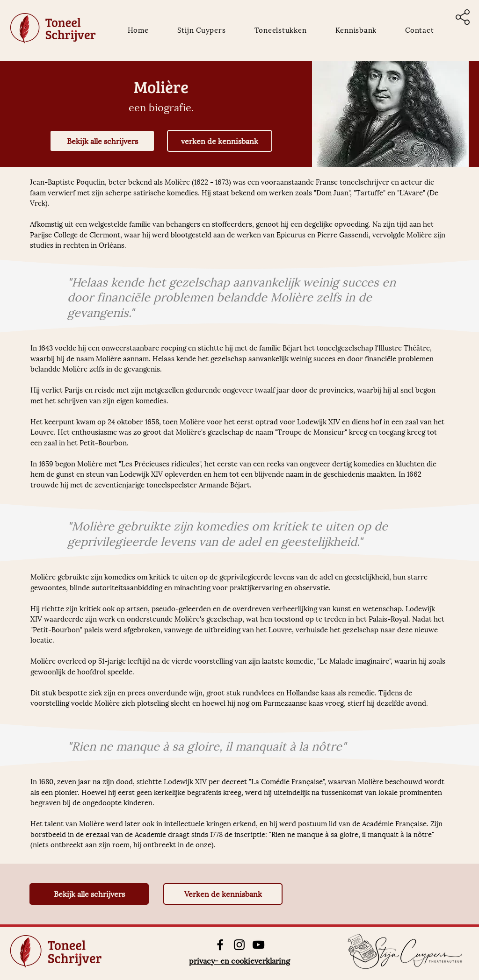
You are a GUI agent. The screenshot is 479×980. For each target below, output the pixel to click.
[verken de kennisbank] (220, 141)
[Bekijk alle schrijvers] (102, 141)
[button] (463, 17)
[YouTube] (258, 945)
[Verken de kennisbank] (223, 894)
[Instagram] (239, 945)
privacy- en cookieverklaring (239, 960)
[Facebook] (220, 945)
